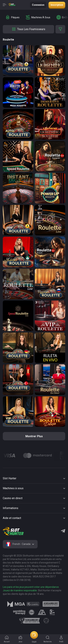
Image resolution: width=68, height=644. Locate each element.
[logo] (13, 531)
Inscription (57, 5)
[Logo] (38, 455)
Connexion (38, 5)
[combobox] (20, 544)
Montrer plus (34, 436)
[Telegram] (63, 531)
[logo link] (33, 604)
